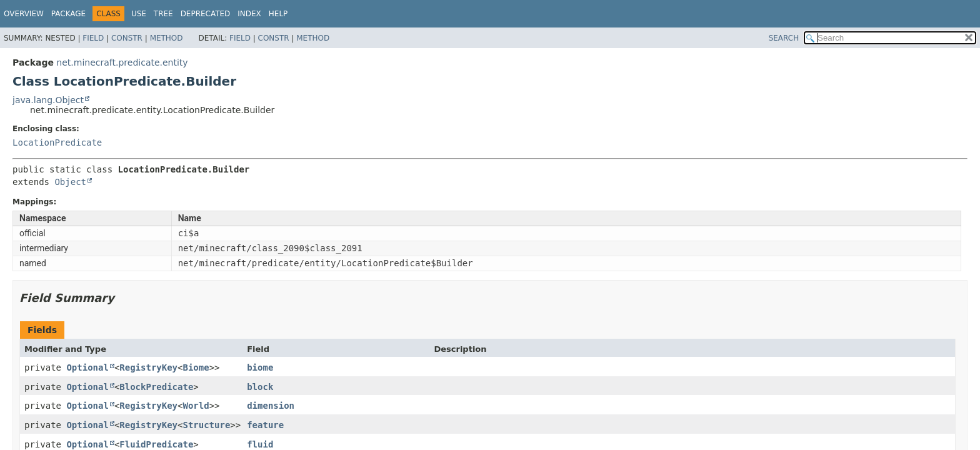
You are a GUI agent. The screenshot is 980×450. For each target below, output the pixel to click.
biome (260, 367)
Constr (127, 38)
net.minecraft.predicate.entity (122, 62)
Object (70, 182)
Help (278, 14)
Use (139, 14)
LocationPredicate (57, 142)
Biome (196, 367)
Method (167, 38)
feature (265, 425)
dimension (271, 406)
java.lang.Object (48, 100)
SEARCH (784, 38)
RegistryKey (148, 367)
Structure (206, 425)
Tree (163, 14)
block (260, 387)
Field (93, 38)
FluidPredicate (156, 444)
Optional (87, 367)
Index (249, 14)
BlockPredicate (156, 387)
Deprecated (206, 14)
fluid (260, 444)
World (196, 406)
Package (68, 14)
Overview (24, 14)
